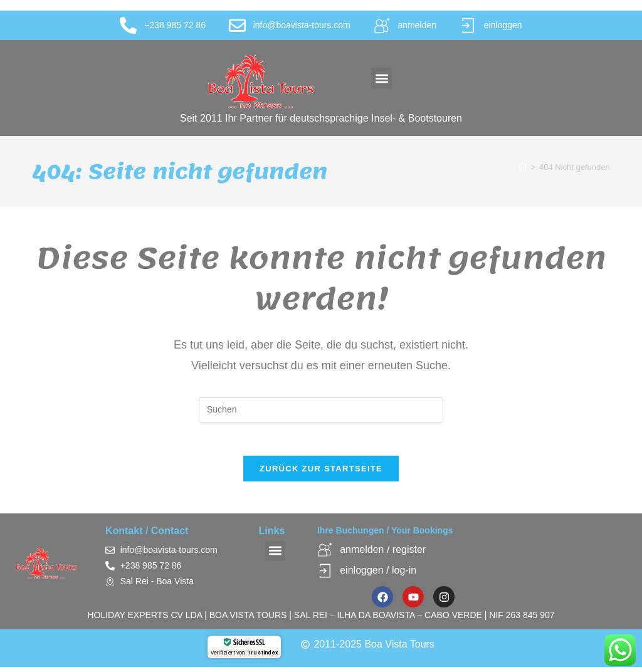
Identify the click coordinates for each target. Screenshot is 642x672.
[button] (382, 78)
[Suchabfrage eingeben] (321, 410)
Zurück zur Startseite (321, 474)
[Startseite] (523, 167)
